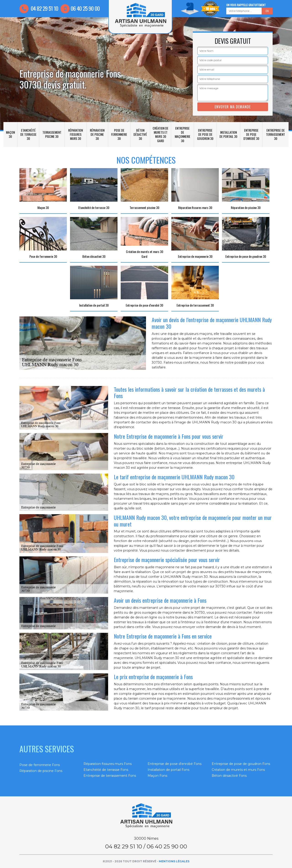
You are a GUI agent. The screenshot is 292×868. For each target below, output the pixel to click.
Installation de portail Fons (168, 770)
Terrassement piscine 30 (52, 134)
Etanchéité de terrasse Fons (106, 770)
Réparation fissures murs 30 (76, 134)
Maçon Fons (157, 776)
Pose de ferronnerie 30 (119, 134)
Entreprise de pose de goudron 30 (205, 134)
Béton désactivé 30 (140, 134)
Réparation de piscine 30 (97, 134)
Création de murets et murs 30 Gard (160, 134)
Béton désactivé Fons (229, 776)
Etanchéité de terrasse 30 (28, 134)
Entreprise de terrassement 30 (275, 134)
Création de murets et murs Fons (238, 770)
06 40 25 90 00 (80, 8)
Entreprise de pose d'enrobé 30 (251, 134)
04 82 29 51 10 (39, 8)
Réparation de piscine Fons (41, 771)
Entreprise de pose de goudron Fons (241, 764)
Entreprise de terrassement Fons (110, 776)
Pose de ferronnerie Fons (40, 765)
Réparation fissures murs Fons (108, 764)
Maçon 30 (10, 134)
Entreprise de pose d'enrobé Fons (175, 764)
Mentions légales (174, 861)
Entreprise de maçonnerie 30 (182, 134)
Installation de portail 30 (228, 134)
